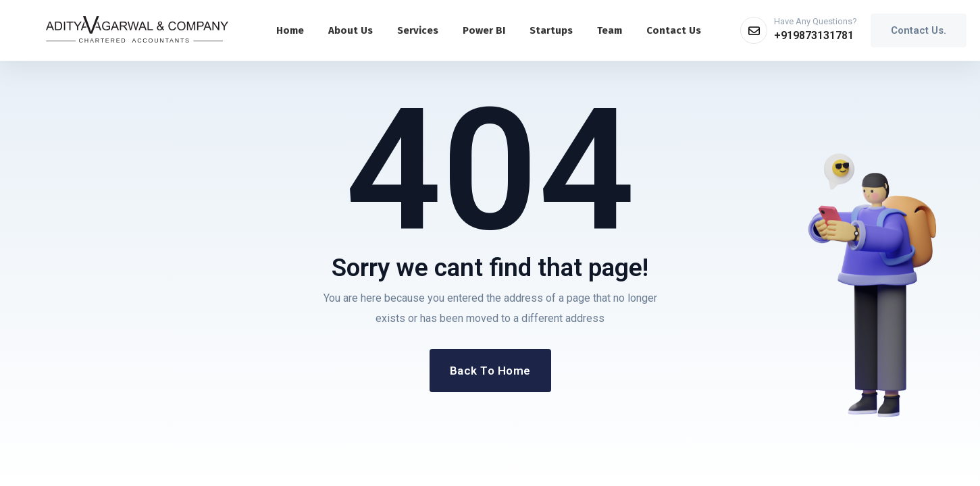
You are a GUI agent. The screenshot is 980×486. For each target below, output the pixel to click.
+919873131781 (814, 35)
